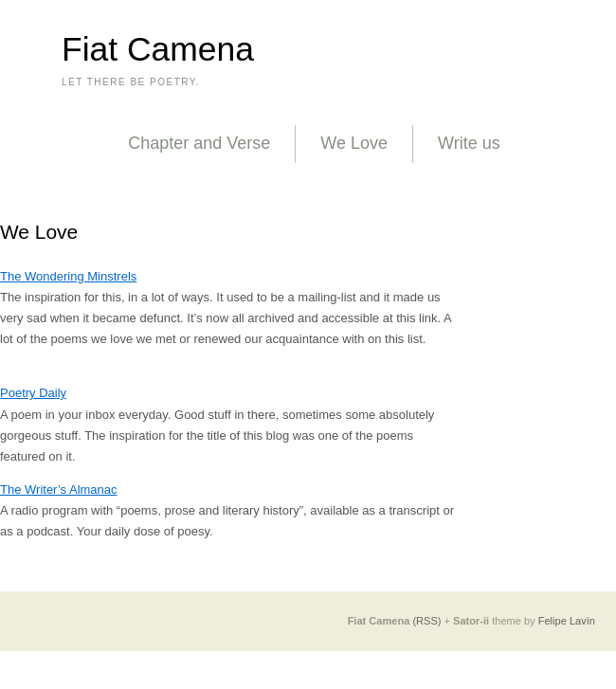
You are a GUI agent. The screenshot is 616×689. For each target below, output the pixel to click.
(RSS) (426, 621)
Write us (469, 143)
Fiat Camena (158, 49)
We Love (354, 143)
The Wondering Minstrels (68, 276)
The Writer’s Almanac (59, 490)
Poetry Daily (33, 393)
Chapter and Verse (199, 143)
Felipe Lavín (567, 621)
